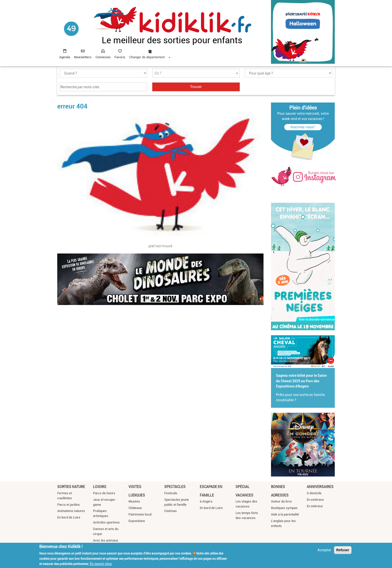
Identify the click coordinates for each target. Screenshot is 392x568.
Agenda (65, 57)
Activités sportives (106, 522)
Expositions (137, 521)
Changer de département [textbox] (147, 57)
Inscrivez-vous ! (303, 127)
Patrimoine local (140, 514)
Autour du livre (281, 501)
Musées (134, 501)
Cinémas (170, 511)
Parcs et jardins (68, 505)
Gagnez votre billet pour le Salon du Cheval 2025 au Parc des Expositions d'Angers (301, 381)
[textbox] (196, 73)
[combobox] (150, 53)
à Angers (206, 501)
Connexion (103, 57)
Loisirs (100, 487)
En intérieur (315, 506)
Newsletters (83, 57)
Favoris (120, 57)
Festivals (171, 493)
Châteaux (135, 508)
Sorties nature (71, 487)
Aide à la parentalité (285, 514)
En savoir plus (101, 564)
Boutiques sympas (284, 508)
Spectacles (175, 487)
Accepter (324, 550)
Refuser (343, 550)
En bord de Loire (69, 517)
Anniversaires (320, 487)
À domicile (314, 493)
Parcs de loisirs (104, 493)
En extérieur (315, 500)
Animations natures (71, 511)
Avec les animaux (106, 540)
